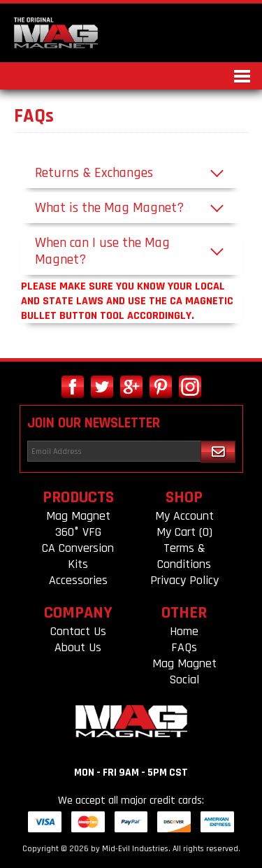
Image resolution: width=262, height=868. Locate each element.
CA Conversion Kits (78, 556)
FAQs (184, 647)
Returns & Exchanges (94, 173)
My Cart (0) (184, 532)
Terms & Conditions (184, 556)
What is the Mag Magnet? (109, 208)
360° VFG (78, 532)
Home (184, 631)
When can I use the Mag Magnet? (102, 251)
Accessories (78, 580)
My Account (184, 516)
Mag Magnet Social (184, 671)
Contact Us (78, 631)
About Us (78, 647)
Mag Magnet (78, 516)
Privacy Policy (184, 580)
